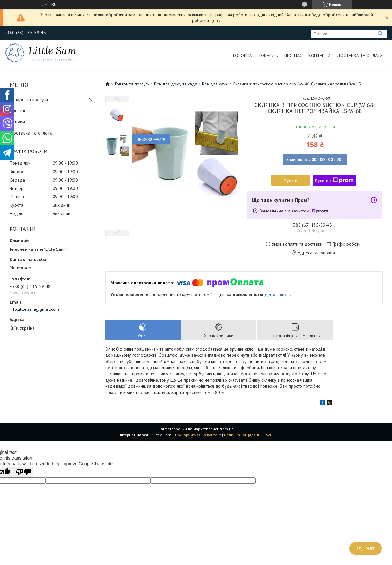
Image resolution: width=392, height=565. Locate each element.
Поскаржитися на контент (198, 435)
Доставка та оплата (360, 56)
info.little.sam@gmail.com (34, 309)
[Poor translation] (23, 472)
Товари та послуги (29, 100)
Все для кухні (215, 84)
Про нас (293, 56)
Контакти (319, 56)
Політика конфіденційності (248, 435)
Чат (366, 548)
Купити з (334, 180)
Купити (291, 180)
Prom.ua (226, 429)
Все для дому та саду (176, 84)
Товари (266, 56)
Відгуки (17, 122)
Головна (243, 56)
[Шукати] (380, 34)
